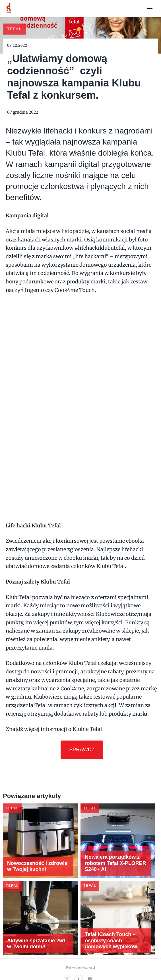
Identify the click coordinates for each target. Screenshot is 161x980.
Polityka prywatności (80, 964)
